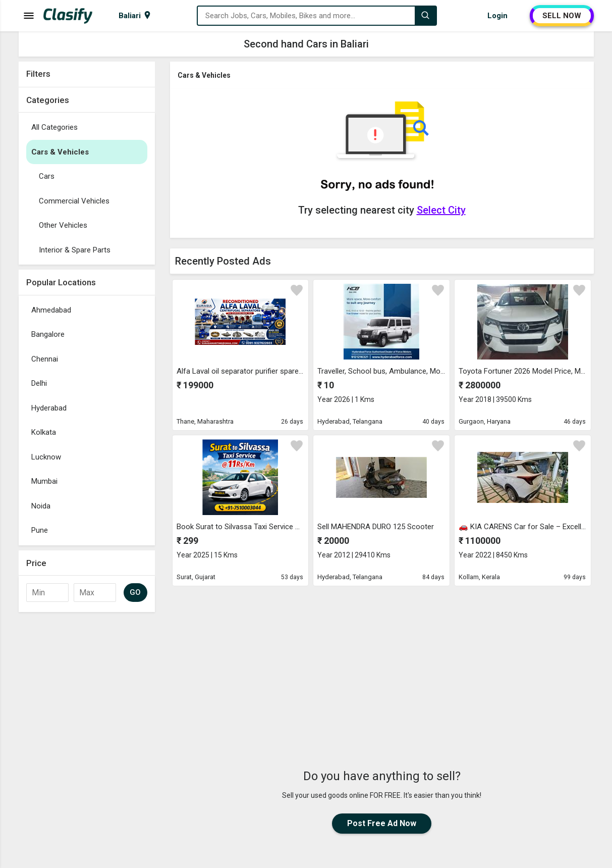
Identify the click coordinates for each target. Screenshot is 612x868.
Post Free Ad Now (382, 823)
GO (135, 592)
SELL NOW (562, 16)
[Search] (425, 16)
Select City (441, 210)
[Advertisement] (382, 661)
